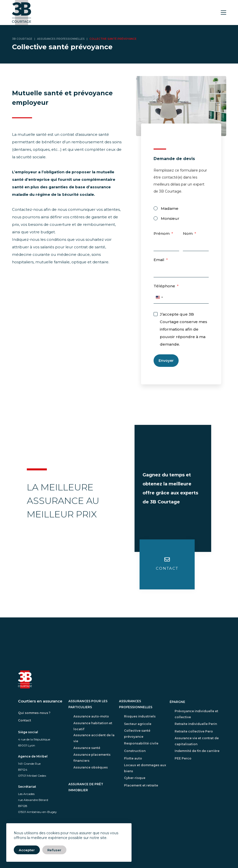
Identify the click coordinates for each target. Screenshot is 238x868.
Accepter (27, 850)
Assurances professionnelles (61, 39)
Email (159, 260)
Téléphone (164, 286)
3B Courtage (22, 39)
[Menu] (223, 13)
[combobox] (159, 297)
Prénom (162, 233)
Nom (188, 233)
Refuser (54, 850)
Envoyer (166, 361)
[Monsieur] (156, 218)
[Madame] (156, 208)
